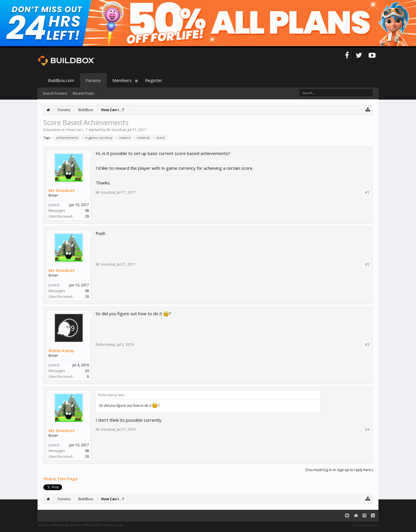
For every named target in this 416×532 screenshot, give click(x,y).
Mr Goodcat (116, 130)
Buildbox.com (61, 80)
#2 (367, 264)
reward (124, 138)
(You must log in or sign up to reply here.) (339, 470)
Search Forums (55, 93)
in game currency (98, 138)
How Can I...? (77, 130)
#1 (367, 193)
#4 (367, 430)
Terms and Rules (364, 525)
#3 (367, 345)
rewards (142, 138)
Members (122, 80)
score (160, 138)
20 (87, 371)
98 (87, 211)
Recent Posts (83, 93)
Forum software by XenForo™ (81, 525)
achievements (66, 138)
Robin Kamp (61, 350)
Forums (93, 80)
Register (154, 80)
